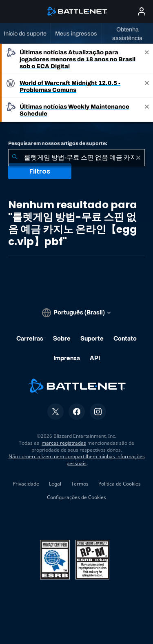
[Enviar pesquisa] (15, 158)
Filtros (40, 171)
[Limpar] (138, 158)
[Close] (147, 59)
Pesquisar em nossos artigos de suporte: (58, 143)
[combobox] (76, 158)
